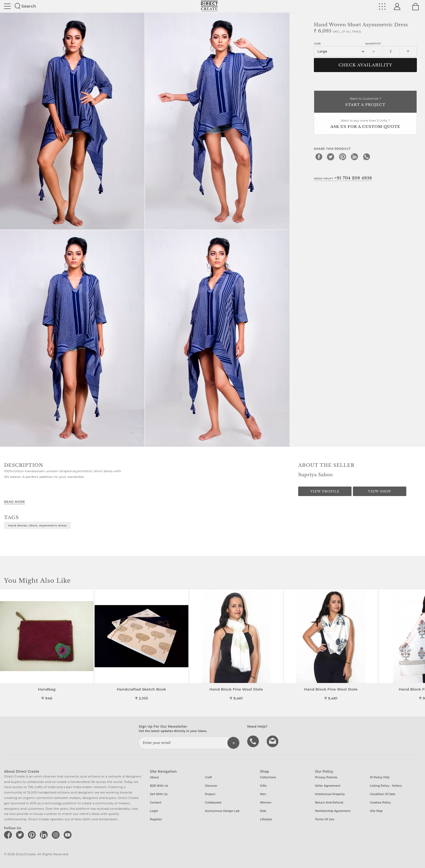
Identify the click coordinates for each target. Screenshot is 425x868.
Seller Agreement (328, 786)
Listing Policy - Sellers (386, 786)
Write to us (273, 741)
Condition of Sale (383, 794)
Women (266, 803)
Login (154, 811)
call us (254, 741)
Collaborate (213, 803)
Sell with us (159, 794)
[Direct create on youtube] (69, 835)
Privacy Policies (326, 777)
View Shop (379, 491)
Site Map (376, 811)
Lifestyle (266, 819)
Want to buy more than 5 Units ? (365, 124)
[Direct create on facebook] (9, 835)
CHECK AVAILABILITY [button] (366, 65)
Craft (208, 777)
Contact (156, 803)
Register (156, 819)
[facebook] (319, 157)
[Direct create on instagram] (57, 835)
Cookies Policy (380, 803)
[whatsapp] (366, 157)
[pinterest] (343, 157)
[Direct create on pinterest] (33, 835)
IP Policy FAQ (380, 777)
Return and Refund (329, 803)
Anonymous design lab (222, 811)
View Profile (325, 491)
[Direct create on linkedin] (45, 835)
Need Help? (343, 178)
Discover (211, 786)
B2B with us (159, 786)
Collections (268, 777)
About (154, 777)
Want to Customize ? (365, 102)
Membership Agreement (333, 811)
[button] (419, 645)
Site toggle (7, 6)
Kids (263, 811)
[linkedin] (355, 157)
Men (263, 794)
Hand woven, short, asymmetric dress (37, 525)
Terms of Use (325, 819)
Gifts (263, 786)
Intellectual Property (330, 794)
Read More (15, 502)
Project (210, 794)
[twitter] (331, 157)
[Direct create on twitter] (21, 835)
